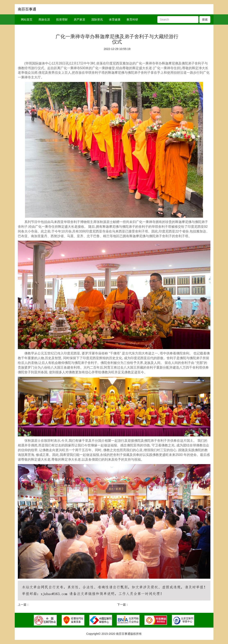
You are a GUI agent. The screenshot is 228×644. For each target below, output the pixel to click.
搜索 (205, 20)
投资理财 (62, 20)
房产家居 (79, 20)
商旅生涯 (44, 20)
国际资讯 (97, 20)
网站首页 (27, 20)
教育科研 (132, 20)
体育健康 (115, 20)
